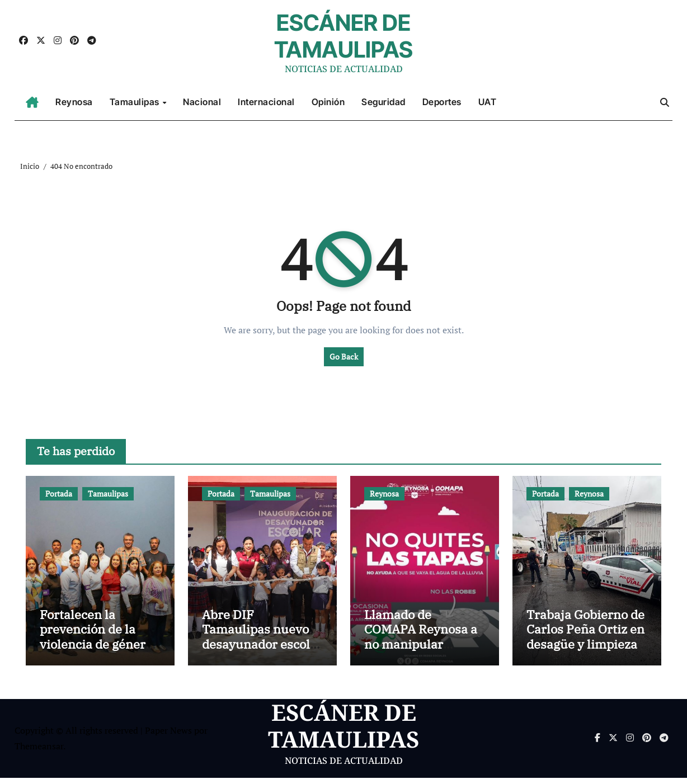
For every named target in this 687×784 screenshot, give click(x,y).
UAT (488, 102)
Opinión (328, 102)
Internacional (266, 102)
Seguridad (384, 102)
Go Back (344, 356)
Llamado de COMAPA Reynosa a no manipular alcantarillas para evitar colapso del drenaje (421, 657)
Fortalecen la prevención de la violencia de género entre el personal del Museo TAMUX (99, 650)
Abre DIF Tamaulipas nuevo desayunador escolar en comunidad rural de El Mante (262, 650)
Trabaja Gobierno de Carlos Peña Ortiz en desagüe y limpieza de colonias (585, 643)
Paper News (168, 736)
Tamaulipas (136, 102)
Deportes (442, 102)
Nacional (202, 102)
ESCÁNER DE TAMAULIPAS (343, 36)
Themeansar (39, 753)
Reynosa (74, 102)
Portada (59, 493)
